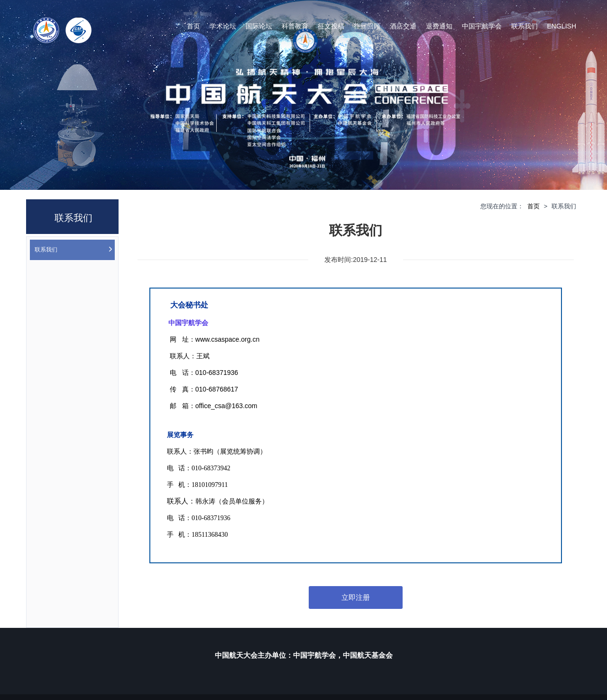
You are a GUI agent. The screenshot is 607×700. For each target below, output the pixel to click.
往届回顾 (367, 26)
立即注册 (356, 597)
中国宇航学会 (482, 26)
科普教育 (295, 26)
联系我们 (524, 26)
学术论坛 (223, 26)
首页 (193, 26)
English (562, 26)
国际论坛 (259, 26)
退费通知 (439, 26)
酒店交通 (403, 26)
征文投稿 (331, 26)
